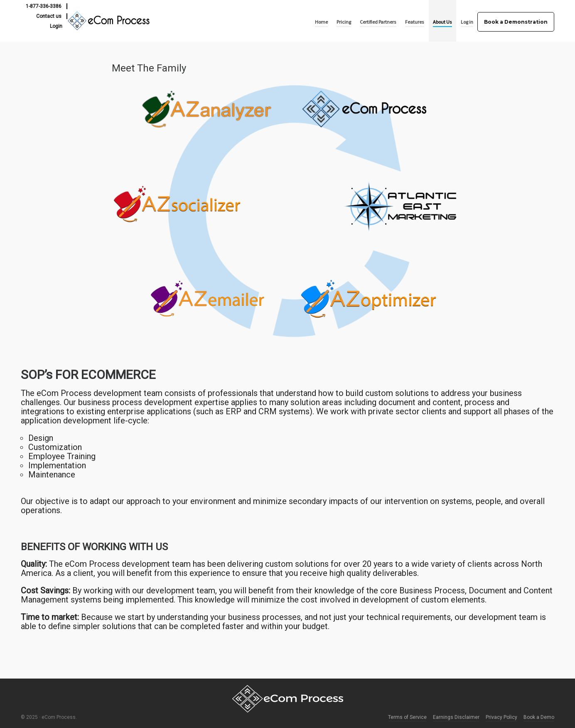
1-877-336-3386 (44, 6)
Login (56, 26)
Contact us (49, 16)
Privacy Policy (501, 717)
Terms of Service (407, 717)
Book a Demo (539, 717)
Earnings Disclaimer (456, 717)
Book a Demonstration (516, 22)
